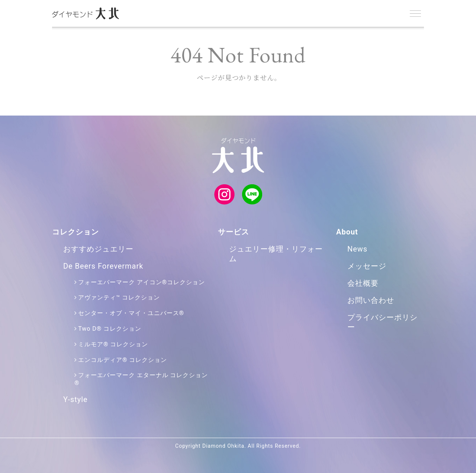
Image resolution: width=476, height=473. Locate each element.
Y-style (75, 399)
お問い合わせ (371, 300)
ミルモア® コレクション (113, 344)
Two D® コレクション (110, 329)
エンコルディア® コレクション (123, 360)
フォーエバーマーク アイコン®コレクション (141, 282)
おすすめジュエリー (98, 249)
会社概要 (363, 283)
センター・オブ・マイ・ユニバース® (131, 313)
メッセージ (367, 266)
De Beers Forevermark (103, 266)
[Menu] (415, 14)
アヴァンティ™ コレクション (119, 297)
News (357, 249)
